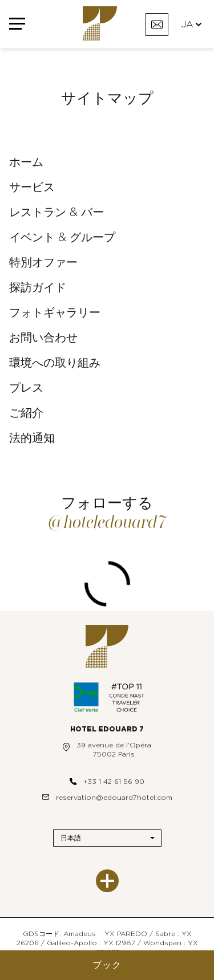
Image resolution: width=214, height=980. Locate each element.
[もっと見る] (107, 881)
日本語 (71, 838)
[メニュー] (17, 24)
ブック (107, 965)
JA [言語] (191, 25)
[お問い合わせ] (157, 25)
